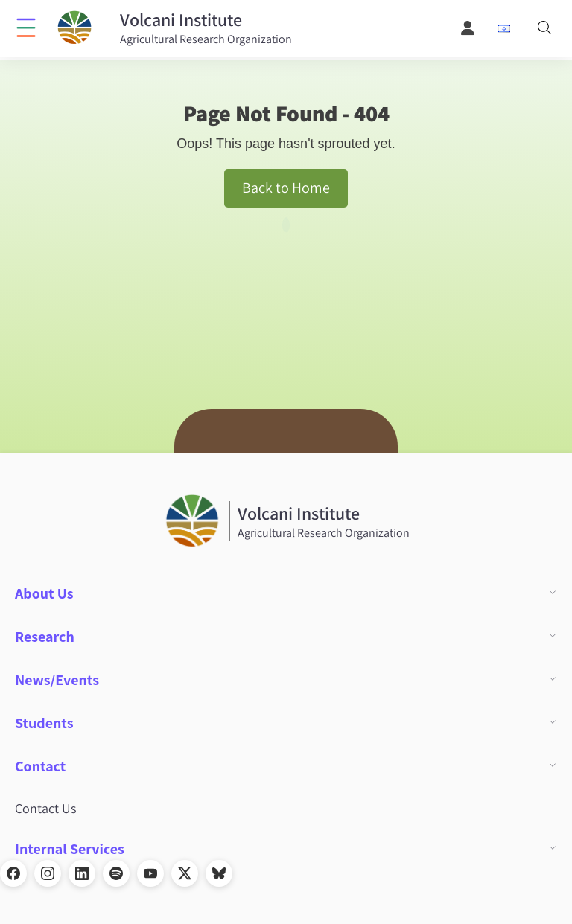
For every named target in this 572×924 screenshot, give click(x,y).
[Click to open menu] (26, 27)
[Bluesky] (219, 873)
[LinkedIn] (82, 873)
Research (45, 637)
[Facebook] (13, 873)
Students (44, 723)
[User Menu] (468, 28)
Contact (40, 766)
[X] (185, 873)
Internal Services (70, 849)
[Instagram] (48, 873)
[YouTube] (150, 873)
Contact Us (45, 808)
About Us (44, 593)
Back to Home (286, 188)
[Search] (544, 29)
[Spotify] (116, 873)
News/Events (57, 680)
